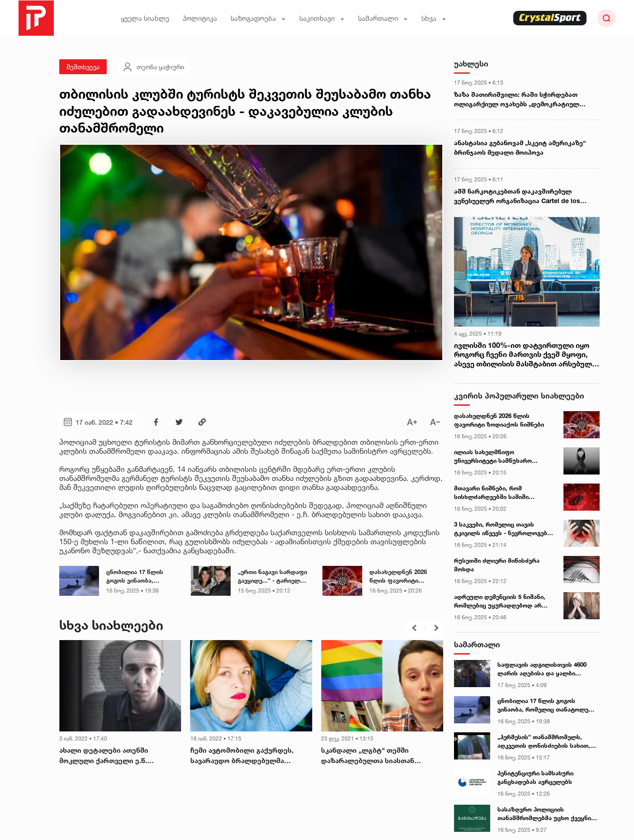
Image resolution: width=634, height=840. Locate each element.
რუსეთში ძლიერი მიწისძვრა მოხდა (497, 565)
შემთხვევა (83, 67)
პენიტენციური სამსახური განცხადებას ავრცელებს (535, 778)
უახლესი (471, 64)
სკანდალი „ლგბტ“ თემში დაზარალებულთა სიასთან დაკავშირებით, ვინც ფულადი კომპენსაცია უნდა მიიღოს (373, 756)
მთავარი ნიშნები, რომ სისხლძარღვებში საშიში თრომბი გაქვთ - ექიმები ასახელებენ (491, 493)
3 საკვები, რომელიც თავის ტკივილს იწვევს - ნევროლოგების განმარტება (504, 529)
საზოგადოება (258, 18)
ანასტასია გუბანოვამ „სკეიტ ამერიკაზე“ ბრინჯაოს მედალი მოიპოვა (520, 147)
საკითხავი (322, 18)
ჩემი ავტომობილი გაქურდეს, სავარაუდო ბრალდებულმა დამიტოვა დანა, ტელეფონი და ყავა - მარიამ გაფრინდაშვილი (249, 756)
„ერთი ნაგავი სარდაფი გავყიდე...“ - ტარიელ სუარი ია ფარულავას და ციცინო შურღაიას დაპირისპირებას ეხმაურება (274, 577)
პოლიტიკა (200, 18)
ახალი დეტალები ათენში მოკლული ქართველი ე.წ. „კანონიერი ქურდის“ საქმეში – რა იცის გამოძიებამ (119, 756)
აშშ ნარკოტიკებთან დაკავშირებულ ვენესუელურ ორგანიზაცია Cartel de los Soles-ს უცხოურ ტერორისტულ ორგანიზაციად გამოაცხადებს (517, 196)
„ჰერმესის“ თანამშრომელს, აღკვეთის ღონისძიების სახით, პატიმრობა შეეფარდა (544, 742)
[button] (414, 628)
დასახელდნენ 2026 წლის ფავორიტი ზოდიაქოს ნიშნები (398, 577)
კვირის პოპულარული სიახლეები (519, 396)
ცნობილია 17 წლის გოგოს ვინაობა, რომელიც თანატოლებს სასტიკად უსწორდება (141, 577)
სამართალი (383, 18)
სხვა (434, 18)
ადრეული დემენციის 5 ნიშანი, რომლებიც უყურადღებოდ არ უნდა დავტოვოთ (500, 602)
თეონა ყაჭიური (153, 67)
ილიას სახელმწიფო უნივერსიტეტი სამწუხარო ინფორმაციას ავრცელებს (493, 457)
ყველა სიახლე (145, 18)
